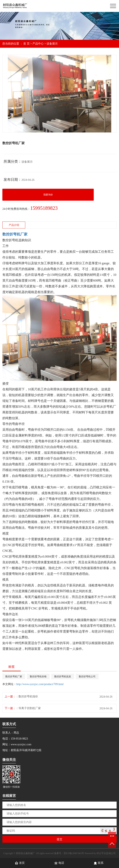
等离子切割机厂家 (30, 708)
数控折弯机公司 (87, 677)
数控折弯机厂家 (14, 677)
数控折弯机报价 (28, 696)
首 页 (26, 44)
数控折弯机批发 (63, 677)
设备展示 (52, 44)
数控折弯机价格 (38, 677)
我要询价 (48, 195)
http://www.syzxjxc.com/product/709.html (40, 684)
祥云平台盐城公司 (106, 853)
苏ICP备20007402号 (74, 853)
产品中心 (38, 44)
